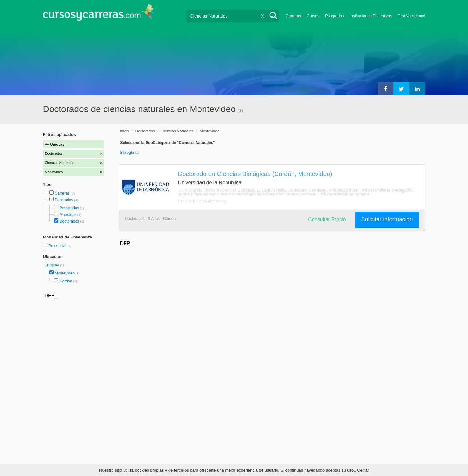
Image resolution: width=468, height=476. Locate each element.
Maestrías (68, 215)
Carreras (293, 16)
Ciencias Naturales (177, 131)
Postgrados (69, 208)
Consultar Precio (327, 220)
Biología (128, 153)
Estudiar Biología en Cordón (202, 201)
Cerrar (363, 470)
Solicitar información (387, 219)
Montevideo (65, 273)
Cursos (313, 16)
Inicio (125, 131)
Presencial (58, 246)
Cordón (66, 281)
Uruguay (52, 265)
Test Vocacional (411, 16)
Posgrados (334, 16)
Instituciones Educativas (371, 16)
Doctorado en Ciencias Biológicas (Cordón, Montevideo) (255, 174)
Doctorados (69, 221)
